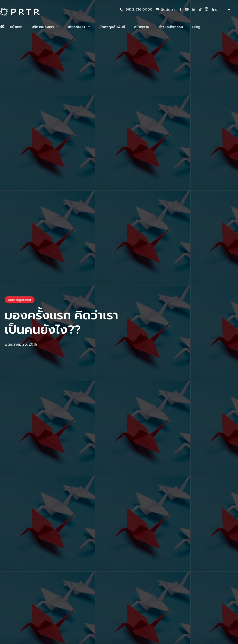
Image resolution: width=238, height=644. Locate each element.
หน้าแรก (16, 27)
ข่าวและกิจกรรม (171, 27)
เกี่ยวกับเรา (79, 27)
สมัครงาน (142, 27)
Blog (196, 27)
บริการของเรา (45, 27)
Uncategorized (20, 300)
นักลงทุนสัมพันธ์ (112, 27)
